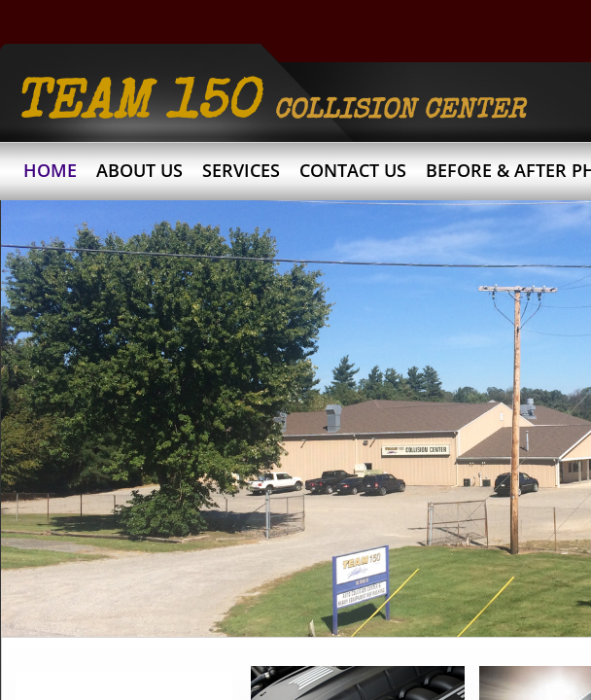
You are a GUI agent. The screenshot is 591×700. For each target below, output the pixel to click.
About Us (139, 170)
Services (241, 170)
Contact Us (353, 170)
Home (50, 170)
